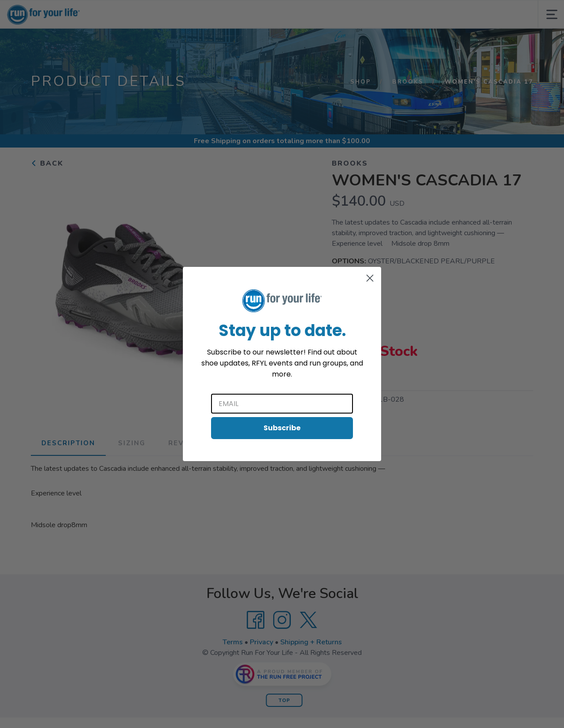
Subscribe (282, 428)
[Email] (282, 404)
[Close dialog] (370, 278)
